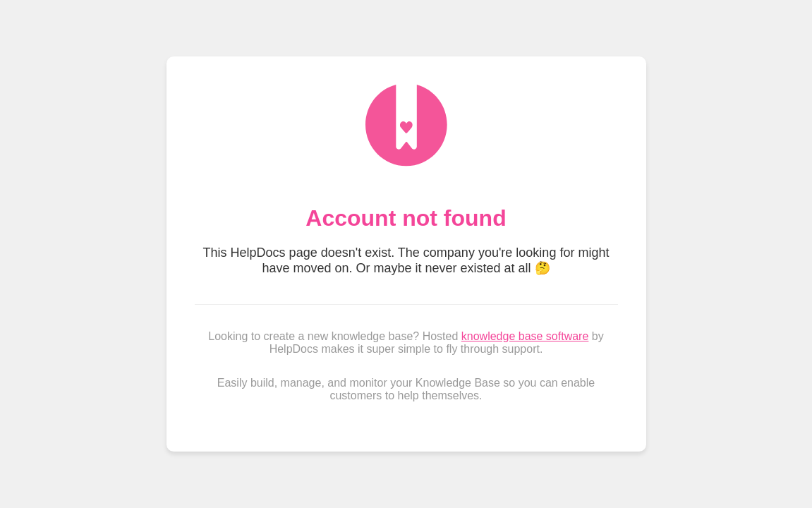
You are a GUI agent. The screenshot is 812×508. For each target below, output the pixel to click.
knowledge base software (525, 336)
